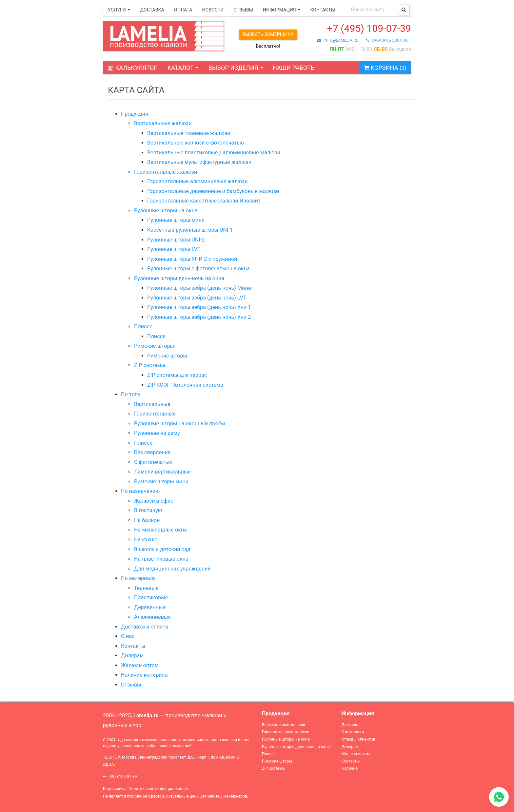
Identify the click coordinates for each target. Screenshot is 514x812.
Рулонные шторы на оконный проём (179, 424)
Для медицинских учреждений (172, 569)
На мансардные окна (160, 530)
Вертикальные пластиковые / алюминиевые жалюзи (214, 153)
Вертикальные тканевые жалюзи (189, 133)
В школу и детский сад (162, 549)
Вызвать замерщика (268, 34)
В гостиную (148, 510)
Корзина (385, 68)
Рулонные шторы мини (176, 220)
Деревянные (150, 607)
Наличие (350, 768)
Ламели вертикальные (162, 472)
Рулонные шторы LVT (174, 249)
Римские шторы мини (161, 482)
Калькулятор (133, 68)
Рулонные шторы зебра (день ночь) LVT (197, 298)
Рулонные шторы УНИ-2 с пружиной (192, 259)
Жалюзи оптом (140, 665)
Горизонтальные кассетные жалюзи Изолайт (204, 201)
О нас (128, 636)
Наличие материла (144, 675)
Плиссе (143, 327)
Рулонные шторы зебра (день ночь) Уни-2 (199, 317)
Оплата (183, 10)
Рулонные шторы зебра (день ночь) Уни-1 (199, 307)
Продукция (135, 114)
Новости (213, 10)
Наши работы (294, 68)
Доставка (152, 10)
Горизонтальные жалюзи (166, 172)
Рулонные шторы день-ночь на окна (179, 278)
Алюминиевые (152, 617)
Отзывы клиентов (358, 739)
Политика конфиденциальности (159, 789)
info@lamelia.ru (338, 40)
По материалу (138, 578)
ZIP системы (150, 365)
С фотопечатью (153, 462)
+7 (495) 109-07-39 (369, 28)
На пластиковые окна (161, 559)
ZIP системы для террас (177, 375)
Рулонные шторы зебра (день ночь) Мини (199, 288)
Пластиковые (151, 598)
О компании (353, 732)
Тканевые (146, 588)
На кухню (146, 540)
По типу (131, 394)
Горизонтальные (155, 414)
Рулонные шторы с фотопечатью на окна (198, 269)
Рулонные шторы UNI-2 (176, 240)
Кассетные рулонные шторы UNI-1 (190, 230)
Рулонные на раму (157, 433)
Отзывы (243, 10)
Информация (282, 10)
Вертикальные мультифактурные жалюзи (199, 162)
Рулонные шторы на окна (166, 211)
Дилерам (132, 656)
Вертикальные (152, 404)
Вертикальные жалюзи (163, 123)
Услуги (119, 10)
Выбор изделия (236, 68)
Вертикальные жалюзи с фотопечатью (196, 143)
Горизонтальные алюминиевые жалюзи (198, 181)
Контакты (322, 10)
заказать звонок (387, 40)
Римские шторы (154, 346)
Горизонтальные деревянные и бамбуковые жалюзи (213, 191)
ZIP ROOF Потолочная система (185, 385)
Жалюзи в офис (154, 501)
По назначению (140, 491)
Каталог (183, 68)
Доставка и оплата (145, 627)
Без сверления (152, 452)
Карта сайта (114, 789)
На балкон (147, 520)
